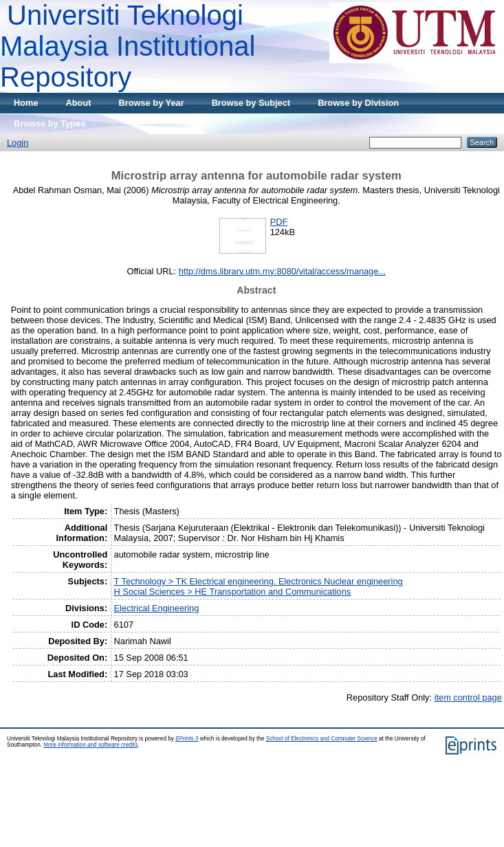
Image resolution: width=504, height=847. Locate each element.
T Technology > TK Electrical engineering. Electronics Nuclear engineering (259, 581)
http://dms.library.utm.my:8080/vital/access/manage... (282, 271)
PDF (279, 222)
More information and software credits (90, 745)
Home (26, 103)
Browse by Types (50, 123)
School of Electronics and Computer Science (322, 739)
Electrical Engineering (157, 608)
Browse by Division (358, 103)
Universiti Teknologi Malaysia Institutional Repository (128, 46)
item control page (468, 697)
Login (18, 143)
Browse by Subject (251, 103)
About (79, 103)
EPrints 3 (187, 739)
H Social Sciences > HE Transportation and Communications (233, 592)
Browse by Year (152, 103)
